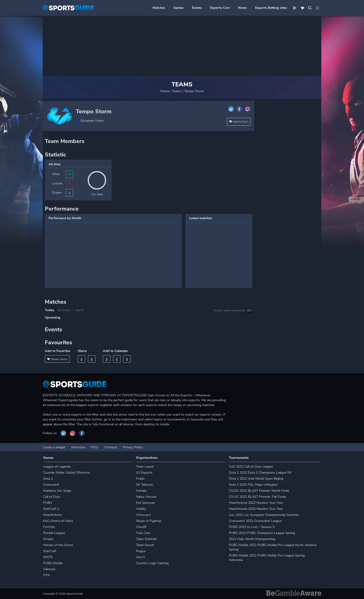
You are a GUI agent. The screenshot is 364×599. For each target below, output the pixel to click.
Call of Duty (52, 497)
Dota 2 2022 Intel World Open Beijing (256, 479)
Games (179, 8)
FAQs (95, 447)
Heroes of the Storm (58, 545)
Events (197, 8)
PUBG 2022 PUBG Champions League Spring (262, 533)
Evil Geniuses (146, 503)
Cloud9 (141, 527)
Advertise (78, 447)
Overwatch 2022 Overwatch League (255, 521)
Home (165, 91)
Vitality (141, 509)
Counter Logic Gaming (152, 563)
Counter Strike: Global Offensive (66, 473)
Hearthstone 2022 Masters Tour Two (256, 509)
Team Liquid (145, 467)
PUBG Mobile (53, 563)
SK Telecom (145, 485)
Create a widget (54, 447)
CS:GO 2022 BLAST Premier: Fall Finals (257, 497)
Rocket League (54, 533)
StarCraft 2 (51, 509)
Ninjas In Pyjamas (149, 521)
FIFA (47, 575)
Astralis (141, 491)
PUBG (48, 503)
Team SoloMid (146, 539)
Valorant (49, 569)
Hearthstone (52, 515)
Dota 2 (48, 479)
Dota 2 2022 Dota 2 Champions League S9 (260, 473)
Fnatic (140, 479)
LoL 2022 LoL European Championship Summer (264, 515)
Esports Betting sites (271, 8)
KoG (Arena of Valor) (58, 521)
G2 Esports (144, 473)
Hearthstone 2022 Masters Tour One (256, 503)
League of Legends (57, 467)
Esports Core (220, 8)
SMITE (48, 557)
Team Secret (145, 545)
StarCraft (50, 551)
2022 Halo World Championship (252, 539)
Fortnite (49, 527)
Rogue (141, 551)
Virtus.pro (143, 515)
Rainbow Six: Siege (57, 491)
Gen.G (140, 557)
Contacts (111, 447)
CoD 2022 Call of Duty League (251, 467)
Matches (159, 8)
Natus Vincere (146, 497)
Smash (48, 539)
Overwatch (51, 485)
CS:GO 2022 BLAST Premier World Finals (259, 491)
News (242, 8)
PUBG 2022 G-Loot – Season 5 (252, 527)
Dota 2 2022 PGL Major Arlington (253, 485)
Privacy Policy (133, 447)
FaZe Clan (143, 533)
